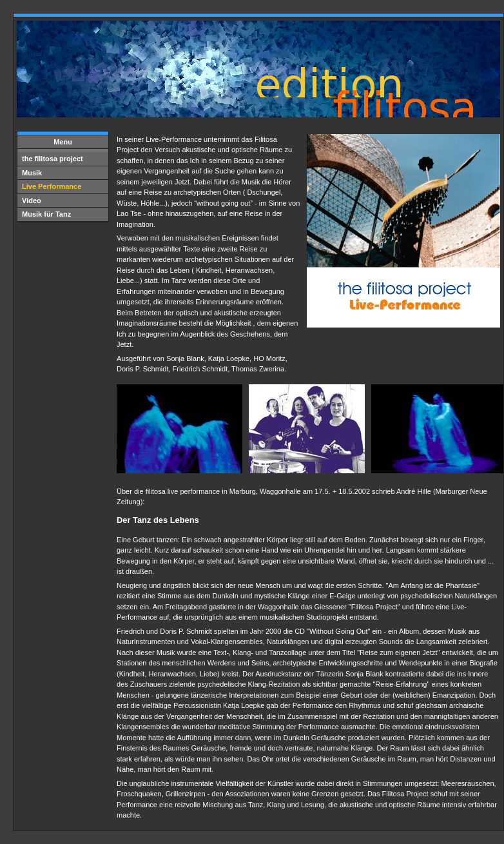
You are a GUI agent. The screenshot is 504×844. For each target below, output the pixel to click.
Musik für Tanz (46, 214)
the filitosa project (53, 159)
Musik (32, 173)
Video (32, 201)
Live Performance (52, 186)
